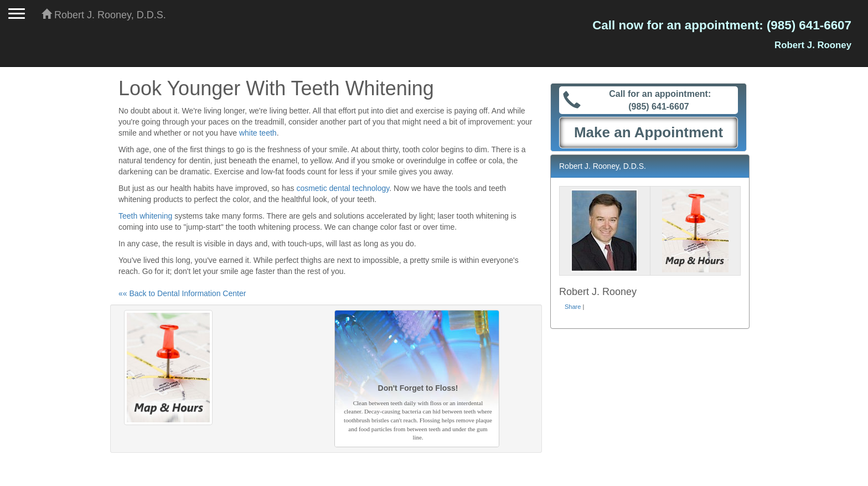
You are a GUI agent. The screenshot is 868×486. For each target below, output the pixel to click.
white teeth (258, 133)
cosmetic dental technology (343, 188)
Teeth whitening (145, 216)
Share (573, 307)
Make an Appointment (649, 132)
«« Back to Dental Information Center (182, 293)
